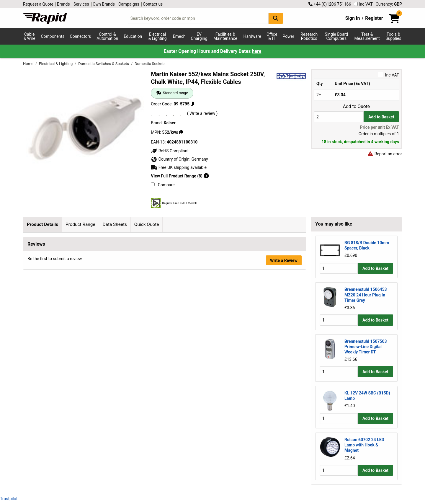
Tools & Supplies (393, 36)
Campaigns (129, 4)
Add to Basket (381, 117)
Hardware (252, 36)
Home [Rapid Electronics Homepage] (29, 64)
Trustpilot (9, 499)
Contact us (153, 4)
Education (133, 36)
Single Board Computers (336, 36)
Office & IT (272, 36)
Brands (63, 4)
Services (81, 4)
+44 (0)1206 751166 (330, 4)
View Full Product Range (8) (180, 176)
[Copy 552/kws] (181, 132)
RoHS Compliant (170, 151)
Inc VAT (363, 4)
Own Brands (104, 4)
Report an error (385, 154)
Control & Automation (107, 36)
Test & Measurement (367, 36)
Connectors (81, 36)
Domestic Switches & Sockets (104, 64)
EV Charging (199, 36)
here (256, 51)
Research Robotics (309, 36)
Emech (179, 36)
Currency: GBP (389, 4)
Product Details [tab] (42, 224)
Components (53, 36)
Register (374, 18)
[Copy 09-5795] (192, 104)
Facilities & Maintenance (225, 36)
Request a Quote (38, 4)
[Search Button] (276, 18)
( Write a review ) (202, 113)
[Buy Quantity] (339, 117)
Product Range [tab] (80, 224)
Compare (163, 185)
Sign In (353, 18)
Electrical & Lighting (157, 36)
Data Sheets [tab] (115, 224)
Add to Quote (356, 107)
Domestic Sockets (150, 64)
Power (288, 36)
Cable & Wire (30, 36)
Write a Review (284, 342)
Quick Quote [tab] (147, 224)
